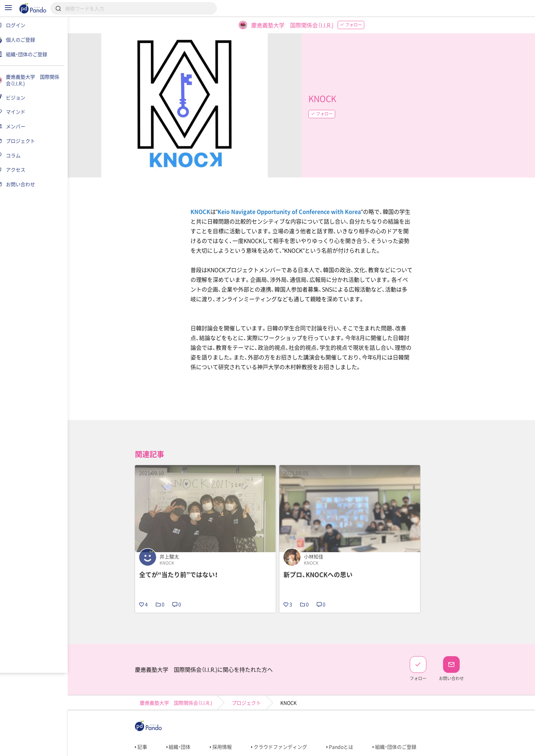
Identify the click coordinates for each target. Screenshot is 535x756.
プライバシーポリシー (198, 748)
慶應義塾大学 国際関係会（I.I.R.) (180, 679)
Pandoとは (344, 723)
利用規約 (148, 748)
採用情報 (225, 723)
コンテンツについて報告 (307, 748)
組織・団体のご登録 (399, 723)
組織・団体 (183, 723)
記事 (145, 723)
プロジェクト (250, 679)
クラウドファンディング (284, 723)
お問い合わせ (251, 748)
